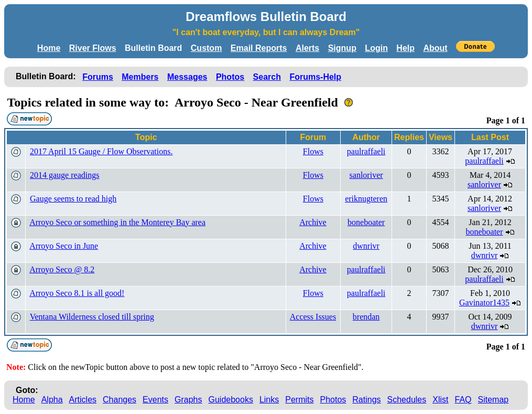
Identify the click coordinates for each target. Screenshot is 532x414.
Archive (313, 222)
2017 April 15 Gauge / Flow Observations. (101, 151)
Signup (342, 48)
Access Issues (313, 317)
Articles (83, 400)
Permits (299, 400)
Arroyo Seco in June (64, 246)
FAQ (463, 400)
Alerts (307, 48)
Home (49, 48)
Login (376, 48)
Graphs (188, 400)
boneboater (366, 222)
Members (140, 77)
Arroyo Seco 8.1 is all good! (77, 293)
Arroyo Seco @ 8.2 (62, 269)
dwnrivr (366, 246)
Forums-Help (315, 77)
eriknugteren (366, 199)
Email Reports (259, 48)
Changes (120, 400)
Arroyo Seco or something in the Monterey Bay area (117, 222)
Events (155, 400)
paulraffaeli (366, 151)
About (435, 48)
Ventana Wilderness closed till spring (92, 317)
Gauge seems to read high (73, 199)
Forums (98, 77)
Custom (207, 48)
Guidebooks (231, 400)
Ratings (366, 400)
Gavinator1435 (484, 302)
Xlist (440, 400)
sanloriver (366, 175)
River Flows (93, 48)
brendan (366, 317)
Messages (187, 77)
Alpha (52, 400)
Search (267, 77)
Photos (230, 77)
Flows (313, 151)
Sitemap (493, 400)
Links (269, 400)
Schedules (407, 400)
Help (405, 48)
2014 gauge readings (64, 175)
